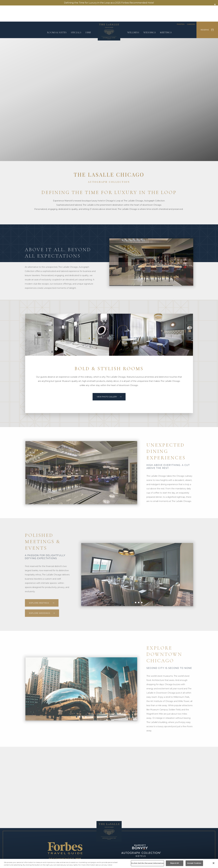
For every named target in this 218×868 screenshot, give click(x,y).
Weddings (150, 11)
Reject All (175, 863)
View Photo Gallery (107, 375)
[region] (109, 863)
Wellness (133, 11)
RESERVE (207, 8)
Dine (88, 11)
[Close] (214, 863)
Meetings (166, 11)
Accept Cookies (194, 863)
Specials (76, 11)
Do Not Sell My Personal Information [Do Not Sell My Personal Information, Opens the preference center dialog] (147, 863)
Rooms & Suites (57, 11)
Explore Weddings (39, 592)
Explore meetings (39, 581)
